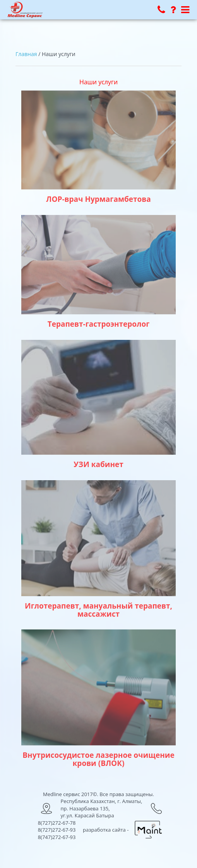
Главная (26, 54)
